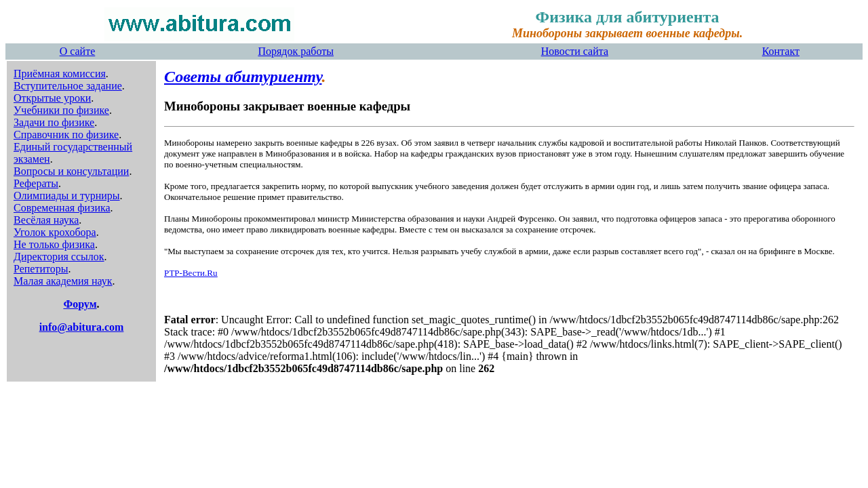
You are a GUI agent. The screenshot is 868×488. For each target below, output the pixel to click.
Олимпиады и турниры (67, 196)
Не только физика (54, 244)
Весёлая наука (46, 220)
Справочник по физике (66, 135)
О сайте (78, 51)
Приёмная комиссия (60, 74)
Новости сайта (575, 51)
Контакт (781, 51)
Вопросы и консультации (71, 171)
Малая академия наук (63, 281)
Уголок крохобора (55, 232)
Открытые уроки (52, 98)
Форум (80, 304)
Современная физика (62, 208)
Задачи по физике (54, 122)
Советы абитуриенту (243, 77)
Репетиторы (41, 269)
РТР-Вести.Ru (191, 273)
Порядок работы (296, 51)
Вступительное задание (68, 86)
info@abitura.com (82, 327)
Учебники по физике (61, 110)
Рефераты (36, 183)
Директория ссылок (59, 257)
